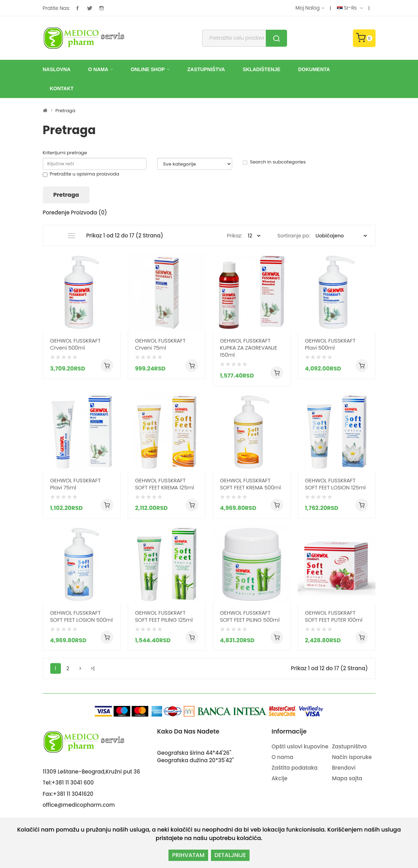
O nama (282, 757)
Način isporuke (352, 757)
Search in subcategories (274, 162)
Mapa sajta (347, 778)
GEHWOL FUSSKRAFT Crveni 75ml (161, 344)
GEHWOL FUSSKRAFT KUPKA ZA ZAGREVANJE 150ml (249, 348)
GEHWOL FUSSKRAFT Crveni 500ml (76, 344)
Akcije (279, 778)
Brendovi (344, 768)
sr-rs (350, 8)
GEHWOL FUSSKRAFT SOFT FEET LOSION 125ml (335, 484)
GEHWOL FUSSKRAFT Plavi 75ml (76, 484)
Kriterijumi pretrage (65, 153)
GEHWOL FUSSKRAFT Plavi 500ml (330, 344)
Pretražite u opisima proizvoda (81, 174)
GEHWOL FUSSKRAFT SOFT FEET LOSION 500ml (82, 616)
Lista (71, 236)
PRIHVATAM (188, 855)
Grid (56, 236)
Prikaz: (234, 236)
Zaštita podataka (294, 768)
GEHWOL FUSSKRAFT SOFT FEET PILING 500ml (250, 616)
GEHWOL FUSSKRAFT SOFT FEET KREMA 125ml (165, 484)
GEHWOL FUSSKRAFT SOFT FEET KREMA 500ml (251, 484)
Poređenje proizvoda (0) (75, 212)
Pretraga (65, 111)
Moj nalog (310, 8)
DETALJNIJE (230, 855)
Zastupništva (349, 746)
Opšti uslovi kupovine (300, 746)
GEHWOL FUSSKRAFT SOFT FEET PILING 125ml (164, 616)
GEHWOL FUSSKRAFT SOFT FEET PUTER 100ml (334, 616)
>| (93, 668)
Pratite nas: (56, 8)
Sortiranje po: (294, 236)
